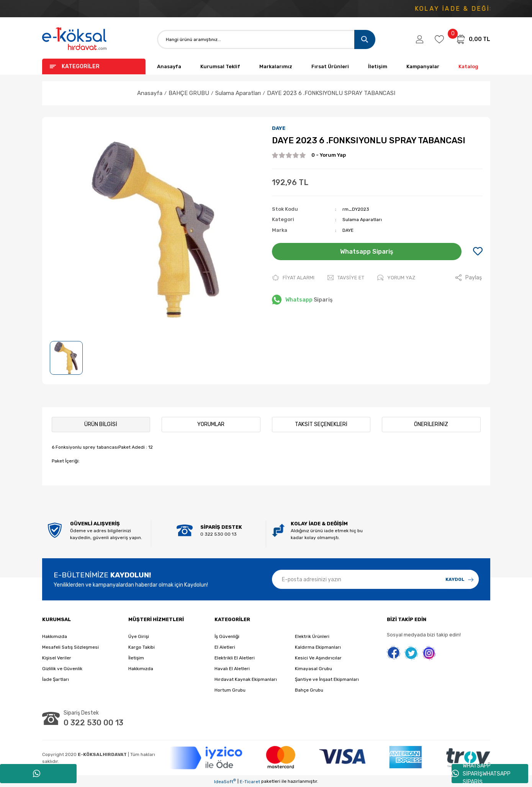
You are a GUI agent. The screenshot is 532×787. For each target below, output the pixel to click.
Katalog (468, 66)
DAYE (279, 128)
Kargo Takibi (142, 647)
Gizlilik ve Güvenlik (62, 669)
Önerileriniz (431, 424)
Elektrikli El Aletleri (235, 658)
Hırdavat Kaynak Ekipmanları (246, 679)
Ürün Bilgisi (101, 424)
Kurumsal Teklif (220, 66)
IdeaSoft (225, 781)
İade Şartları (56, 679)
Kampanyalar (423, 66)
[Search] (266, 39)
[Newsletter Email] (375, 579)
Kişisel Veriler (57, 658)
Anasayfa (169, 66)
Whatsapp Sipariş (367, 252)
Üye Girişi (139, 636)
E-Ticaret (250, 782)
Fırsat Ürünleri (330, 66)
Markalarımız (276, 66)
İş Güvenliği (227, 636)
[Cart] (473, 39)
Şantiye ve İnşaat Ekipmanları (327, 679)
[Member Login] (420, 39)
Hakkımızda (55, 636)
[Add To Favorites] (478, 252)
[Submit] (460, 579)
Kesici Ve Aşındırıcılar (318, 658)
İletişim (378, 66)
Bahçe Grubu (309, 690)
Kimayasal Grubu (313, 669)
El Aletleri (225, 647)
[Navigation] (94, 66)
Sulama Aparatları (362, 220)
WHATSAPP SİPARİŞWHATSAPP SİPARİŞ (481, 774)
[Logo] (75, 39)
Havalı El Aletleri (232, 669)
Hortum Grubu (230, 690)
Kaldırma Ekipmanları (318, 647)
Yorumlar (211, 424)
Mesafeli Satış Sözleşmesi (70, 647)
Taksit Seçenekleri (321, 424)
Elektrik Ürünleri (312, 636)
